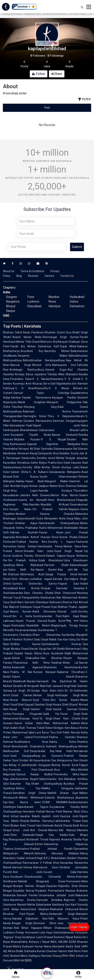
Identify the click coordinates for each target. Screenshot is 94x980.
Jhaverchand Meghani (35, 909)
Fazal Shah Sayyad (22, 705)
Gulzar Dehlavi (27, 546)
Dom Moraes (20, 579)
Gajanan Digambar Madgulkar (54, 444)
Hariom (63, 951)
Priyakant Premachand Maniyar (55, 891)
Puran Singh (70, 714)
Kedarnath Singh (62, 914)
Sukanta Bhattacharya (59, 798)
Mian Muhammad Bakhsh (62, 723)
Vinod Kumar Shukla (65, 537)
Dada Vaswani (72, 463)
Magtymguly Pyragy (65, 625)
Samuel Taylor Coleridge (41, 393)
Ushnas (28, 867)
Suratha (42, 458)
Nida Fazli (46, 686)
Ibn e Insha (23, 616)
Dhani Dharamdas (47, 635)
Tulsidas (52, 374)
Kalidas (20, 481)
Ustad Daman (22, 695)
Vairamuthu (29, 458)
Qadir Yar (51, 714)
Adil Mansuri (68, 830)
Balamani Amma (47, 411)
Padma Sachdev (62, 737)
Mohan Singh (44, 695)
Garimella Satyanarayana (57, 449)
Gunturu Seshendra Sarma (35, 584)
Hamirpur (54, 306)
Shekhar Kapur (26, 523)
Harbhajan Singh (68, 695)
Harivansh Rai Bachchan (54, 681)
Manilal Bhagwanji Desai (42, 881)
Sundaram (17, 877)
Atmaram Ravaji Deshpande (35, 453)
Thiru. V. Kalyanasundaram (66, 416)
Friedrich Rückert (23, 639)
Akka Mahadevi (68, 374)
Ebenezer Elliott (45, 923)
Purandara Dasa (21, 379)
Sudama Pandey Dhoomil (29, 556)
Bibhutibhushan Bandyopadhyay (44, 360)
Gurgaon (12, 297)
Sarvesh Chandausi (36, 602)
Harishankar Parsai (50, 546)
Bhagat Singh (22, 923)
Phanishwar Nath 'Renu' (32, 663)
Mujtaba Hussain (27, 439)
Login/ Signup (79, 927)
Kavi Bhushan (51, 658)
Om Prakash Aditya (23, 560)
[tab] (18, 108)
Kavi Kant (71, 905)
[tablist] (47, 108)
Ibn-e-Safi (50, 384)
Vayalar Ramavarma (36, 398)
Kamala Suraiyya (55, 491)
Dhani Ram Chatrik (67, 719)
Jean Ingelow (67, 923)
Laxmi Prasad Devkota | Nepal (55, 937)
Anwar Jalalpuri (39, 486)
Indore (74, 302)
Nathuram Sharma (61, 602)
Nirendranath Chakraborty (28, 746)
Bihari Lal (71, 663)
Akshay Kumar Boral (65, 765)
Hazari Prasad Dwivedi (31, 621)
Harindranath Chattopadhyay (59, 523)
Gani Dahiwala (45, 826)
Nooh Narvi (17, 602)
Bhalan (15, 826)
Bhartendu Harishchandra (63, 667)
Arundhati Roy (32, 351)
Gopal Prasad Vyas (45, 607)
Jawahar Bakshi (30, 816)
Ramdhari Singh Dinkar (30, 793)
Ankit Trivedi (28, 826)
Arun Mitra (66, 770)
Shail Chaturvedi (65, 593)
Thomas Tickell (35, 728)
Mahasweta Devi (64, 365)
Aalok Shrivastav (44, 612)
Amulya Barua (24, 374)
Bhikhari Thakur (68, 607)
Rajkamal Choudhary (71, 672)
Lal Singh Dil (22, 691)
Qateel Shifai (20, 472)
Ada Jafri (65, 570)
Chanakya (25, 635)
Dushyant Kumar (32, 946)
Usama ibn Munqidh (33, 500)
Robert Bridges (55, 728)
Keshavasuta (18, 444)
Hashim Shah (41, 709)
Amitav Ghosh (51, 467)
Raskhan (57, 663)
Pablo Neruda (71, 732)
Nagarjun (74, 509)
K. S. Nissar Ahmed (65, 388)
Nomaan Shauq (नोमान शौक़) (58, 956)
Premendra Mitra (66, 774)
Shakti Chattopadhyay (47, 784)
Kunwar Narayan (45, 672)
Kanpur (11, 311)
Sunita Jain (77, 453)
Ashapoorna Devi (68, 760)
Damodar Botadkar (50, 900)
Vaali (29, 425)
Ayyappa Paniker (64, 398)
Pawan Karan (51, 532)
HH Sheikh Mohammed (67, 649)
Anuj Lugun (24, 491)
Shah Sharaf (70, 705)
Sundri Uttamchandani (59, 477)
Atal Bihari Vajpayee (28, 928)
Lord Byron (42, 732)
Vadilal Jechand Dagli (29, 858)
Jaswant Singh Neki (64, 686)
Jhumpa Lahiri (70, 467)
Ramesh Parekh (27, 895)
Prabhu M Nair (21, 672)
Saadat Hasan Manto (28, 653)
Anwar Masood (21, 700)
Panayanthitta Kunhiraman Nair (42, 598)
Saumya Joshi (69, 816)
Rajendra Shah (68, 886)
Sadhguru (34, 956)
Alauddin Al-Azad (55, 505)
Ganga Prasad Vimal (61, 574)
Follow (39, 74)
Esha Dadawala (23, 835)
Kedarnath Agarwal (27, 667)
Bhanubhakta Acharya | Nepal (30, 942)
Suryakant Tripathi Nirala (31, 435)
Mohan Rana (72, 546)
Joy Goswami (52, 756)
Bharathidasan (29, 430)
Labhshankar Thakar (68, 821)
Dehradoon (77, 306)
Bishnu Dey (28, 788)
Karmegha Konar (35, 416)
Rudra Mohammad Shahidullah (59, 528)
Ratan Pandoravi (33, 332)
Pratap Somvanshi (27, 933)
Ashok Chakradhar (26, 658)
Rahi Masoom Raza (64, 919)
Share (57, 74)
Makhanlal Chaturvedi (64, 909)
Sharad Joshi (67, 612)
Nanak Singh (20, 709)
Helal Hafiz (64, 751)
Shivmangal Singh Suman (61, 337)
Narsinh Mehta (26, 905)
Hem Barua (71, 728)
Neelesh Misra (19, 956)
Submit (77, 247)
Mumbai (54, 297)
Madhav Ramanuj (42, 821)
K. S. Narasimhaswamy (48, 379)
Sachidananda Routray (61, 644)
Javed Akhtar (56, 458)
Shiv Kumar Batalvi (65, 700)
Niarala (31, 681)
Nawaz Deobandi (65, 435)
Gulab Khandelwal (50, 560)
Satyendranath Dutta (30, 518)
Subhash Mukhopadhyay (62, 746)
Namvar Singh (21, 365)
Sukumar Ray (20, 784)
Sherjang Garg (40, 407)
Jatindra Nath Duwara (35, 495)
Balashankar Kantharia (50, 905)
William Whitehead (31, 798)
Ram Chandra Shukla (39, 593)
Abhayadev (51, 518)
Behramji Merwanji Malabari (57, 853)
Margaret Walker (57, 481)
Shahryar (14, 574)
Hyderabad (77, 297)
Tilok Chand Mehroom (39, 342)
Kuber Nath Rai (22, 570)
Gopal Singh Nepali (68, 551)
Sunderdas (68, 635)
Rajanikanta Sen (67, 384)
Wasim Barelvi (46, 570)
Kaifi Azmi (74, 951)
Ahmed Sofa (42, 365)
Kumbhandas (46, 630)
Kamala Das (61, 579)
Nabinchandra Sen (51, 779)
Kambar (16, 398)
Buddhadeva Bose (31, 742)
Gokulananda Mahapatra (65, 472)
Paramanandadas (26, 630)
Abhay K (14, 765)
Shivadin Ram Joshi (38, 551)
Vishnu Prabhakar (27, 528)
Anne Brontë (29, 588)
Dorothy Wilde (32, 467)
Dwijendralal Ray (42, 751)
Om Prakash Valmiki (50, 509)
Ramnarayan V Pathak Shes (41, 863)
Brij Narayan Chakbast (67, 342)
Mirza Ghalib (16, 951)
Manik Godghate (32, 402)
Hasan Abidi (35, 481)
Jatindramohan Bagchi (24, 779)
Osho (60, 691)
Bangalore (13, 302)
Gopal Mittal (68, 346)
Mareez (53, 830)
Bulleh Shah (18, 728)
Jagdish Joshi (50, 816)
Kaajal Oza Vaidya (52, 835)
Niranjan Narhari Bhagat (29, 886)
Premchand (41, 737)
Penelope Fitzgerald (27, 714)
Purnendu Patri (23, 770)
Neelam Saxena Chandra (45, 514)
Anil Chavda (39, 830)
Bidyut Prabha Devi (51, 463)
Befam (39, 844)
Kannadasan (17, 425)
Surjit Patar (41, 700)
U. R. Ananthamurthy (32, 388)
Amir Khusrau (34, 384)
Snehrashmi (22, 849)
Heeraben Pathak (34, 812)
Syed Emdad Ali (22, 760)
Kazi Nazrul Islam (25, 802)
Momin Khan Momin (65, 495)
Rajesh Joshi (56, 425)
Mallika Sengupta (58, 788)
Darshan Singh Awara (48, 705)
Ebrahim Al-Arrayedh (26, 686)
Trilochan (17, 407)
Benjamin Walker (43, 356)
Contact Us (67, 276)
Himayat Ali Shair (29, 449)
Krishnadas (18, 625)
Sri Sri (69, 691)
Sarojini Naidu (20, 509)
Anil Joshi (28, 872)
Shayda (25, 821)
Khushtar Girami (55, 332)
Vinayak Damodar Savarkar (63, 588)
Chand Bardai (29, 649)
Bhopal (11, 306)
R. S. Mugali (53, 439)
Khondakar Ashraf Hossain (33, 537)
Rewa (52, 302)
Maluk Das (56, 639)
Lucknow (33, 302)
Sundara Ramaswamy (38, 421)
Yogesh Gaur (69, 584)
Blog (19, 276)
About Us (9, 271)
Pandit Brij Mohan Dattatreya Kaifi (35, 346)
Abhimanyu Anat (32, 574)
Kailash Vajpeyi (56, 556)
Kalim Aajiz (71, 616)
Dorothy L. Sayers (61, 542)
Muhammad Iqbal (23, 732)
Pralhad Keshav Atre (32, 542)
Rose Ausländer (53, 653)
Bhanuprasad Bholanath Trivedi (28, 839)
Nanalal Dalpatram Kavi (30, 919)
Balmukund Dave (46, 867)
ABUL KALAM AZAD (63, 942)
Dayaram (52, 886)
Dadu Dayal (41, 639)
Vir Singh (46, 719)
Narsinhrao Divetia (23, 900)
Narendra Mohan (57, 351)
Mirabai (16, 649)
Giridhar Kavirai (25, 644)
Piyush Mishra (37, 914)
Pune (31, 297)
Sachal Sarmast (65, 709)
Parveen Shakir (57, 565)
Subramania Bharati (59, 430)
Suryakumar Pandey (65, 807)
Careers (49, 276)
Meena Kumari (21, 612)
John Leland (22, 737)
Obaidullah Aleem (38, 625)
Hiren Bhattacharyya (62, 500)
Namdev (35, 505)
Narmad (17, 867)
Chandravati (46, 770)
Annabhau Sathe (28, 463)
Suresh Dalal (60, 872)
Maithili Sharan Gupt (63, 793)
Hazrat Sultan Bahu (28, 723)
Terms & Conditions (32, 271)
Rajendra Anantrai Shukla (65, 839)
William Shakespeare (57, 928)
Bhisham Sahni (13, 332)
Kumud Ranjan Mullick (35, 774)
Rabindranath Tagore (33, 807)
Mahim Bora (57, 486)
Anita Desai (66, 518)
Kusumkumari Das (45, 760)
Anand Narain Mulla (27, 337)
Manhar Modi (71, 812)
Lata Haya (46, 933)
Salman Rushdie (24, 532)
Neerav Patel (54, 812)
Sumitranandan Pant (47, 616)
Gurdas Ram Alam (44, 691)
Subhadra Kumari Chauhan (41, 951)
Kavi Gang (70, 639)
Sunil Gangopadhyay (25, 756)
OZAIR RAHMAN (55, 802)
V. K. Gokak (72, 379)
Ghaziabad (34, 306)
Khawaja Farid (29, 719)
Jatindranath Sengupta (36, 765)
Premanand (73, 881)
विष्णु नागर (72, 621)
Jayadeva (40, 374)
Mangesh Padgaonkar (64, 402)
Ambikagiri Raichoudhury (27, 370)
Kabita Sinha (63, 742)
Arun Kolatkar (61, 453)
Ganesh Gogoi (56, 370)
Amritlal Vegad (19, 486)
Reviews (33, 276)
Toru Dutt (56, 732)
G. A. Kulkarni (39, 472)
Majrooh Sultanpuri (21, 607)
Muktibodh (19, 681)
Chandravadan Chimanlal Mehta (50, 877)
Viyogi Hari (45, 649)
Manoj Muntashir (54, 946)
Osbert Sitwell (43, 677)
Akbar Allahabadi (30, 565)
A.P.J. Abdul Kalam (55, 858)
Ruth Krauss (26, 477)
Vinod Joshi (21, 830)
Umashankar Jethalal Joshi (57, 895)
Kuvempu (19, 384)
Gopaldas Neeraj (23, 891)
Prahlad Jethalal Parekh (51, 849)
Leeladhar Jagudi (41, 579)
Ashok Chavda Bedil (67, 826)
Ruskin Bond (56, 621)
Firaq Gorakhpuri (25, 937)
